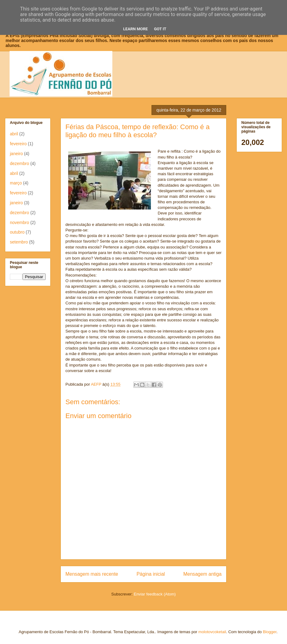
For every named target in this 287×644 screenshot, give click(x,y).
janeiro (16, 154)
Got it (160, 29)
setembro (19, 242)
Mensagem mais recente (92, 574)
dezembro (19, 163)
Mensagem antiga (202, 574)
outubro (17, 232)
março (16, 183)
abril (14, 134)
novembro (19, 222)
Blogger (270, 632)
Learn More (135, 29)
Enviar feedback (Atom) (155, 594)
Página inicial (151, 574)
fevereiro (18, 144)
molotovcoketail (212, 632)
